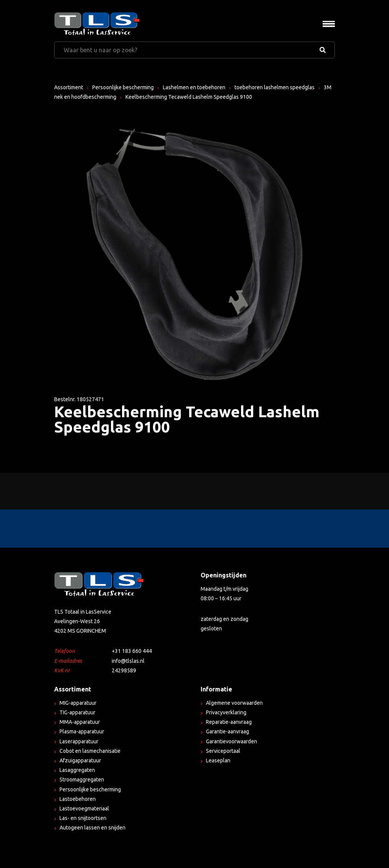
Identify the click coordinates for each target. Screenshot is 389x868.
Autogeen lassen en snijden (92, 828)
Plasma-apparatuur (82, 731)
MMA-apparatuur (80, 722)
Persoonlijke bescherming (123, 87)
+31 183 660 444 (132, 651)
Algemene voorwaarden (234, 703)
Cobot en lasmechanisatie (90, 751)
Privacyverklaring (226, 712)
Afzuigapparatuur (80, 760)
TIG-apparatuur (77, 712)
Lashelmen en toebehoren (194, 87)
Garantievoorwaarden (231, 741)
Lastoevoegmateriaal (84, 809)
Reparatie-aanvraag (229, 722)
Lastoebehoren (78, 799)
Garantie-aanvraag (227, 731)
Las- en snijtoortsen (83, 818)
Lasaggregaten (77, 770)
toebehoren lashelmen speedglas (275, 87)
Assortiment (69, 87)
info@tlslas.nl (128, 661)
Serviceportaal (223, 751)
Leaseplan (218, 760)
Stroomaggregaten (82, 780)
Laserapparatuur (79, 741)
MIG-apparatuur (78, 703)
